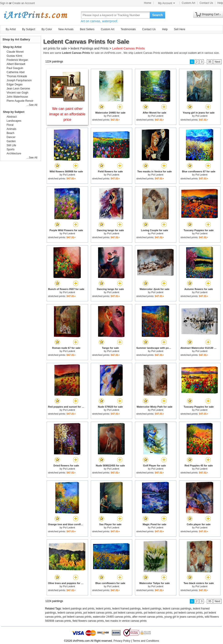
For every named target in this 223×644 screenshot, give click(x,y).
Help (220, 3)
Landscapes (14, 121)
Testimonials (128, 29)
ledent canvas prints (70, 613)
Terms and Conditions (146, 641)
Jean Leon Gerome (18, 89)
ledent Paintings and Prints (90, 48)
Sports (11, 149)
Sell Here (180, 29)
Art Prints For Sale (35, 15)
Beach (10, 133)
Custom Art (189, 3)
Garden (11, 141)
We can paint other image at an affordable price (67, 114)
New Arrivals (66, 29)
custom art (194, 53)
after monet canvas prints (148, 617)
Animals (11, 129)
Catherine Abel (16, 72)
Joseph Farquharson (19, 80)
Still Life (11, 145)
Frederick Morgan (17, 60)
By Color (47, 29)
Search (158, 15)
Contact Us (206, 3)
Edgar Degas (15, 84)
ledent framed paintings (126, 609)
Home (148, 3)
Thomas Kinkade (17, 76)
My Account (167, 3)
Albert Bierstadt (16, 64)
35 (210, 62)
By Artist (11, 29)
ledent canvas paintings (177, 609)
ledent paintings (152, 609)
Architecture (14, 154)
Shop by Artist (12, 47)
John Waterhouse (17, 97)
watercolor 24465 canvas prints (112, 617)
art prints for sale (55, 48)
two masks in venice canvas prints (126, 621)
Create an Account (24, 3)
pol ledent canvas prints (98, 613)
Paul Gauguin (15, 68)
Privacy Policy (122, 641)
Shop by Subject (14, 112)
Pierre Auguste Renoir (20, 101)
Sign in (4, 3)
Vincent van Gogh (17, 93)
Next (217, 62)
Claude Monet (15, 52)
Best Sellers (87, 29)
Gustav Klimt (14, 56)
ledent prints (103, 609)
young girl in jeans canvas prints (184, 617)
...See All (32, 105)
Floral (10, 125)
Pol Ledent (113, 116)
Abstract (12, 117)
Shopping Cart (210, 14)
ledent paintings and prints (79, 609)
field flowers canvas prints (88, 621)
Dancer (11, 137)
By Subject (29, 29)
